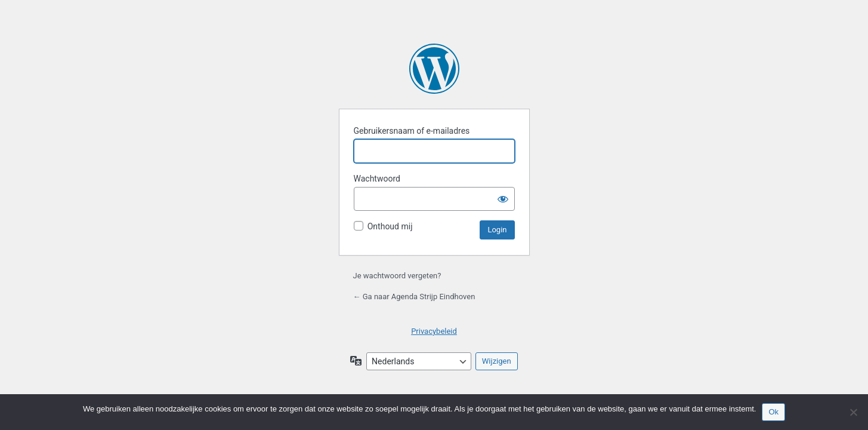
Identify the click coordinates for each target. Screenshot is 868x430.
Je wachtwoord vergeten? (397, 276)
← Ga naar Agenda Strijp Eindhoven (414, 297)
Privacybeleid (434, 331)
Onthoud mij (390, 226)
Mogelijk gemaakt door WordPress (434, 69)
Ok (773, 412)
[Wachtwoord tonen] (503, 199)
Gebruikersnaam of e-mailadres (412, 131)
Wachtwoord (377, 179)
